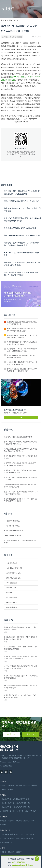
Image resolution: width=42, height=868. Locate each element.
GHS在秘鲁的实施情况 (12, 526)
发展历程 (19, 785)
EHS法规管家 (29, 834)
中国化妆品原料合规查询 (25, 838)
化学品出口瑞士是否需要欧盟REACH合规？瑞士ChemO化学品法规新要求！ (21, 450)
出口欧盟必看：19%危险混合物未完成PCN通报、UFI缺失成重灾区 (22, 363)
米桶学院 (3, 825)
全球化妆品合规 (12, 583)
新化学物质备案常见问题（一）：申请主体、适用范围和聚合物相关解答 (20, 500)
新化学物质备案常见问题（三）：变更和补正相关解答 (20, 457)
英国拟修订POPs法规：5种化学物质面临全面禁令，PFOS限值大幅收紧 (22, 350)
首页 (3, 20)
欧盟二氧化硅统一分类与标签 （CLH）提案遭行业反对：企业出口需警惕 (20, 638)
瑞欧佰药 (11, 852)
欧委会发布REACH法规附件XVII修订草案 (20, 228)
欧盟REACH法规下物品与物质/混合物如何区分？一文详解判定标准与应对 (21, 493)
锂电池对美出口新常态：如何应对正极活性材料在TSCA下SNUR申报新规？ (20, 667)
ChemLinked (4, 834)
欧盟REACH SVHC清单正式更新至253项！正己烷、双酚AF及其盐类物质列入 (20, 464)
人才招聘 (3, 789)
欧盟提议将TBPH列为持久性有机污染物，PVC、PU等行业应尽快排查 (21, 696)
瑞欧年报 (26, 785)
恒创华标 (19, 852)
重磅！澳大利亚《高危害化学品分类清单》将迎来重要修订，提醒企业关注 (22, 192)
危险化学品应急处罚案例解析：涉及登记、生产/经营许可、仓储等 (21, 628)
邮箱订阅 (11, 734)
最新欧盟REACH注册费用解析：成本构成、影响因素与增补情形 (22, 357)
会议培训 (26, 821)
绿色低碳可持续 (12, 597)
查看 (21, 417)
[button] (37, 306)
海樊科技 (3, 852)
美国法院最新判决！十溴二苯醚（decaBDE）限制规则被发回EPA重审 (20, 648)
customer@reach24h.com (23, 865)
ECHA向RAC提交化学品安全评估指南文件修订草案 (22, 254)
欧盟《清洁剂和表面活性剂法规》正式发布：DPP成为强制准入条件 (21, 330)
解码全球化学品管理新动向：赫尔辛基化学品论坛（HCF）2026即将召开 (22, 370)
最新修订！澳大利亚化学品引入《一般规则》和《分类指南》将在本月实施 (22, 244)
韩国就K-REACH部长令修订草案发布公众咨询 (22, 235)
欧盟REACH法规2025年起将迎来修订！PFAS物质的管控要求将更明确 (23, 220)
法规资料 (11, 821)
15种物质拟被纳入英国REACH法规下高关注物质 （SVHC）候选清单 (22, 336)
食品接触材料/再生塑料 (15, 568)
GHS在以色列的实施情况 (13, 536)
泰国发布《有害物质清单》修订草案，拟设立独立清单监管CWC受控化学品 (20, 657)
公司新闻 (34, 785)
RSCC (13, 842)
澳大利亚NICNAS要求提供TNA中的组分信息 (22, 201)
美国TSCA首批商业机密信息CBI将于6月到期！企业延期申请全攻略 (21, 677)
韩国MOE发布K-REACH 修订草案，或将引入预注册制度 (22, 210)
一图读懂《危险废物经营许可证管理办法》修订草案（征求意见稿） (22, 264)
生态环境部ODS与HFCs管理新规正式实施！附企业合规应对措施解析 (22, 343)
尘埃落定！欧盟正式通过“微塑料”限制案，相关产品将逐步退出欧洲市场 (21, 471)
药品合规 (10, 593)
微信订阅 (31, 734)
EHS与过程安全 (12, 602)
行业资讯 (9, 20)
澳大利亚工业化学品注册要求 (12, 37)
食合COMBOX (5, 842)
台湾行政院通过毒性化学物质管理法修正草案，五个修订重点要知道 (21, 274)
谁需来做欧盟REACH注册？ (13, 531)
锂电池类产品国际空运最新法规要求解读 (18, 437)
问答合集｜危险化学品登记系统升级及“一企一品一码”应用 (21, 479)
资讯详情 (16, 20)
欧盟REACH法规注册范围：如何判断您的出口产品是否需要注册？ (22, 323)
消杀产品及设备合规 (13, 578)
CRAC (33, 821)
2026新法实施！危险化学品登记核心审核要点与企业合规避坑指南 (21, 687)
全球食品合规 (11, 588)
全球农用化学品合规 (13, 573)
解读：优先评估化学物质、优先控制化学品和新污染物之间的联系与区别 (20, 443)
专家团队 (11, 785)
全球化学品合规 (12, 563)
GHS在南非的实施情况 (12, 521)
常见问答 (19, 821)
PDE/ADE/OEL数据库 (7, 838)
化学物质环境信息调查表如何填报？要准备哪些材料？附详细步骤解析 (20, 486)
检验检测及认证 (12, 607)
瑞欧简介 (3, 785)
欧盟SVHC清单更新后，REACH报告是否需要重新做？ (20, 542)
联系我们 (11, 789)
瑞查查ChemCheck (17, 834)
